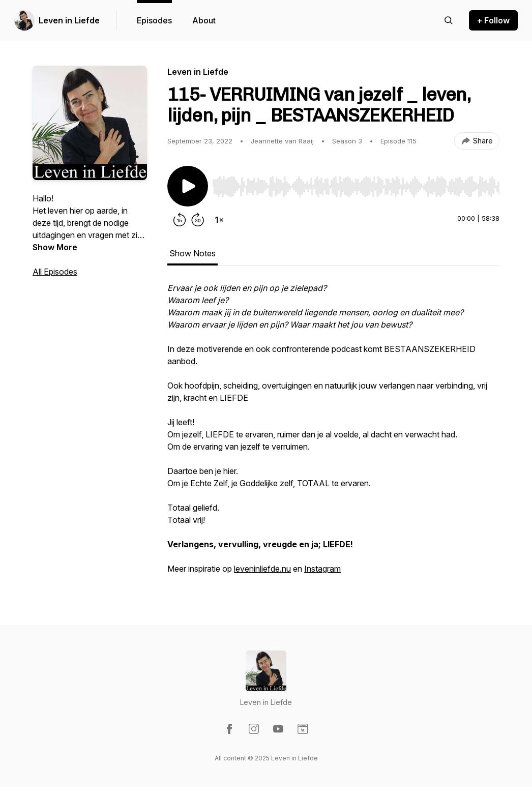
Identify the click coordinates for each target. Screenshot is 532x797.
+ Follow (493, 20)
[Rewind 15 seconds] (180, 220)
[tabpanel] (333, 433)
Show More (55, 247)
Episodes (154, 20)
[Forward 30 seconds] (198, 220)
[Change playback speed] (219, 220)
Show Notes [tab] (193, 253)
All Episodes (55, 272)
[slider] (356, 187)
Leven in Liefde (69, 20)
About (204, 20)
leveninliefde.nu (262, 569)
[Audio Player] (356, 184)
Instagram (322, 569)
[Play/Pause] (188, 186)
